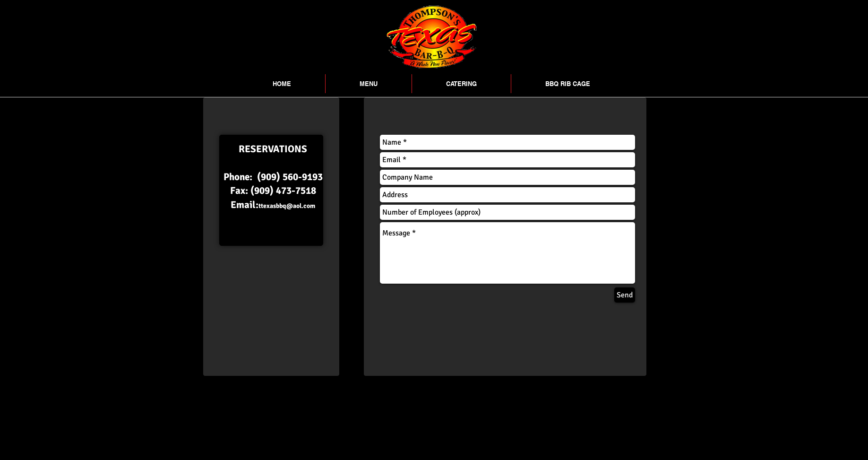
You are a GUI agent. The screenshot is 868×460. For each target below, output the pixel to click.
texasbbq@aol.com (288, 206)
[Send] (625, 295)
